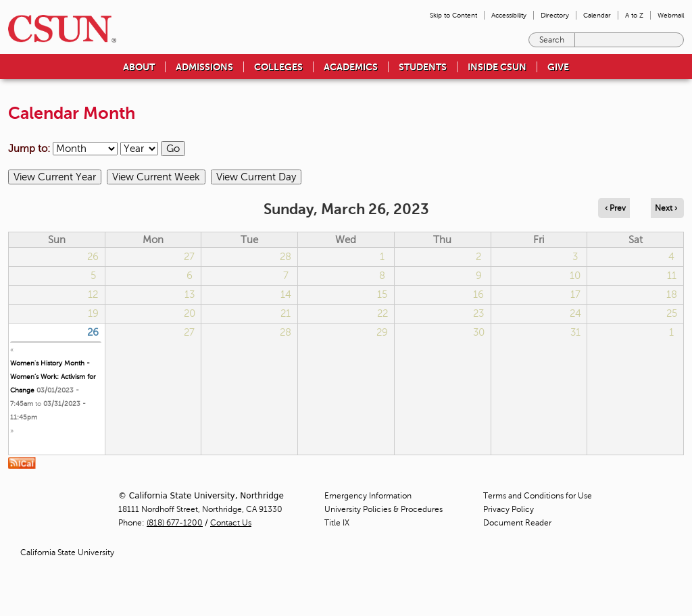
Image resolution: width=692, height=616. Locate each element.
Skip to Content (453, 15)
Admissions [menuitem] (204, 67)
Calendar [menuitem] (597, 15)
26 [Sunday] (93, 332)
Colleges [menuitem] (278, 67)
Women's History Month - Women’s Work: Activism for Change (53, 377)
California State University (67, 553)
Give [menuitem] (558, 67)
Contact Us (231, 523)
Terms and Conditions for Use (538, 496)
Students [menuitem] (423, 67)
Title (337, 523)
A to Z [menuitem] (634, 15)
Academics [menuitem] (351, 67)
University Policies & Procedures (384, 509)
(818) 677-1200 (175, 523)
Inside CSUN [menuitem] (497, 67)
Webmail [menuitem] (671, 15)
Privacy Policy (509, 509)
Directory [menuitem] (555, 15)
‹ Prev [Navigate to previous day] (615, 208)
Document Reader (517, 523)
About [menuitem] (139, 67)
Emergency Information (368, 496)
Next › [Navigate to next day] (666, 208)
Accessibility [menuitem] (509, 15)
